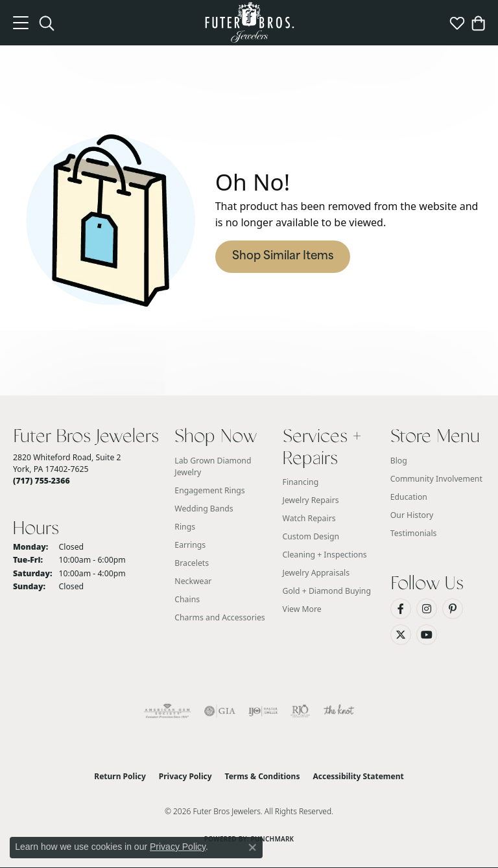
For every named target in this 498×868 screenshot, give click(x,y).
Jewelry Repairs (311, 500)
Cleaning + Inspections (325, 555)
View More (302, 609)
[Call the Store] (41, 481)
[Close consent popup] (252, 847)
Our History (412, 515)
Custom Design (311, 536)
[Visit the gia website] (220, 711)
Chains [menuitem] (187, 599)
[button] (47, 23)
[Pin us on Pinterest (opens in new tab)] (453, 609)
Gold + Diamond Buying (327, 591)
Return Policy (120, 776)
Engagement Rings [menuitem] (209, 490)
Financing (301, 482)
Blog (399, 461)
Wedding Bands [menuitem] (204, 509)
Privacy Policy (185, 776)
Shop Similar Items (283, 256)
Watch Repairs (309, 518)
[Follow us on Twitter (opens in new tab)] (401, 635)
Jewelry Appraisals (316, 573)
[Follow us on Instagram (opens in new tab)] (427, 609)
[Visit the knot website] (339, 711)
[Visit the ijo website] (263, 711)
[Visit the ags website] (167, 711)
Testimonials (414, 533)
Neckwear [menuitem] (193, 581)
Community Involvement (436, 479)
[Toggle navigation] (21, 23)
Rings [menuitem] (185, 527)
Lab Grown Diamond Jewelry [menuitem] (213, 466)
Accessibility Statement (358, 776)
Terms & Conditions (263, 776)
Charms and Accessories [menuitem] (219, 617)
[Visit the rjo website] (300, 711)
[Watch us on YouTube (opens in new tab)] (427, 635)
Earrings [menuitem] (190, 545)
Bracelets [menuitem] (192, 563)
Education (409, 497)
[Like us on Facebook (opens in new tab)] (401, 609)
